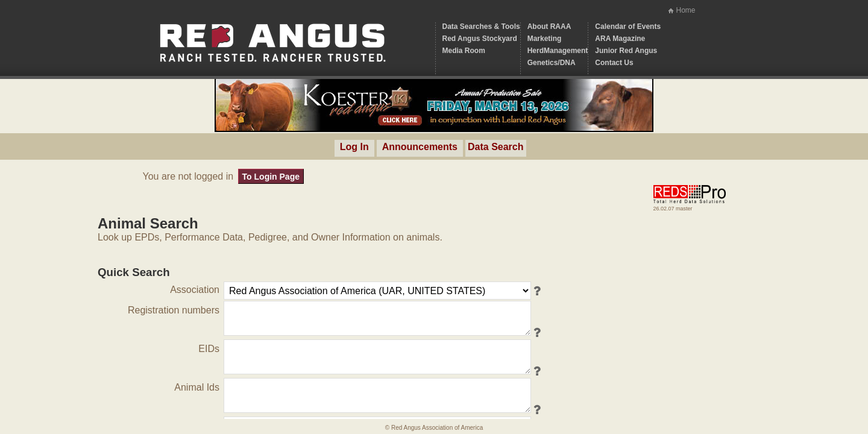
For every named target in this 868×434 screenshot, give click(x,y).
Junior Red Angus (626, 51)
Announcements (420, 147)
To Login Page (271, 177)
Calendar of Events (628, 27)
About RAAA (549, 27)
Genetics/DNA (552, 63)
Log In (354, 147)
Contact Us (614, 63)
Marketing (545, 39)
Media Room (464, 51)
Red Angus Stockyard (480, 39)
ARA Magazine (620, 39)
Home (685, 10)
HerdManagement (558, 51)
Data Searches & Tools (481, 27)
